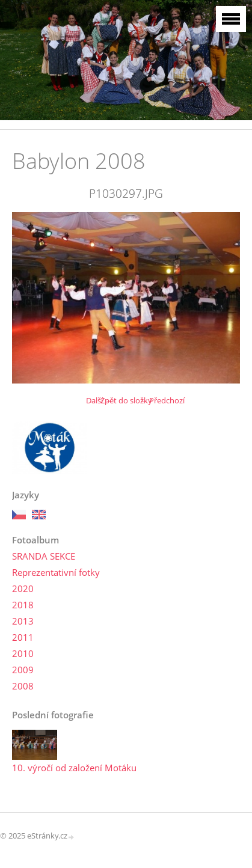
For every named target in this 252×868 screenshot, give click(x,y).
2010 (23, 653)
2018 (23, 605)
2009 (23, 670)
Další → (99, 400)
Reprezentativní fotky (56, 572)
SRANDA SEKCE (44, 556)
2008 (23, 686)
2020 (23, 588)
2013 (23, 621)
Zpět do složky (126, 400)
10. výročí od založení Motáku (74, 768)
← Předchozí (162, 400)
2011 (23, 637)
